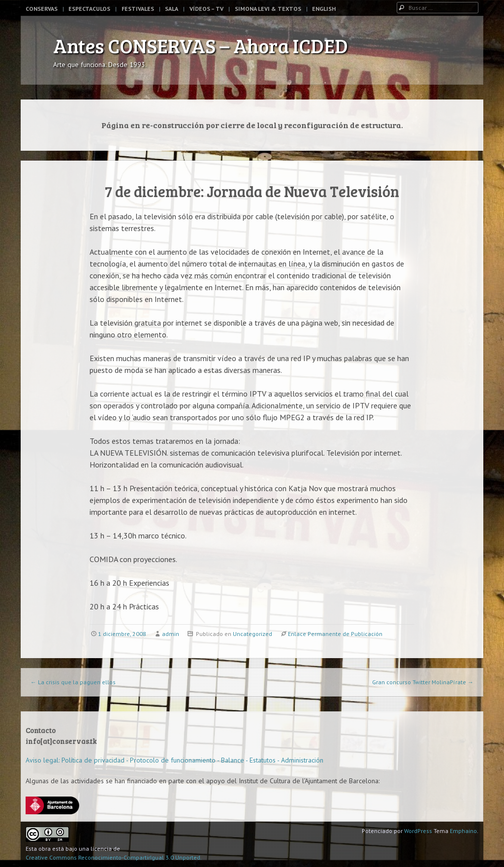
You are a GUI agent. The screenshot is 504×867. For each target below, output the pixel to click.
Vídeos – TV (206, 9)
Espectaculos (89, 9)
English (324, 9)
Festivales (138, 9)
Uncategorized (252, 634)
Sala (172, 9)
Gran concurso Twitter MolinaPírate (423, 682)
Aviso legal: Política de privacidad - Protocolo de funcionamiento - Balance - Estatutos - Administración (174, 760)
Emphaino (463, 831)
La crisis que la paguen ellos (73, 682)
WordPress (418, 831)
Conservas (42, 9)
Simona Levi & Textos (268, 9)
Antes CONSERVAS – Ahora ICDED (201, 45)
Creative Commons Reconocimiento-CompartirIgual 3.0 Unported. (114, 857)
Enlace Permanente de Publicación (335, 634)
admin (171, 634)
